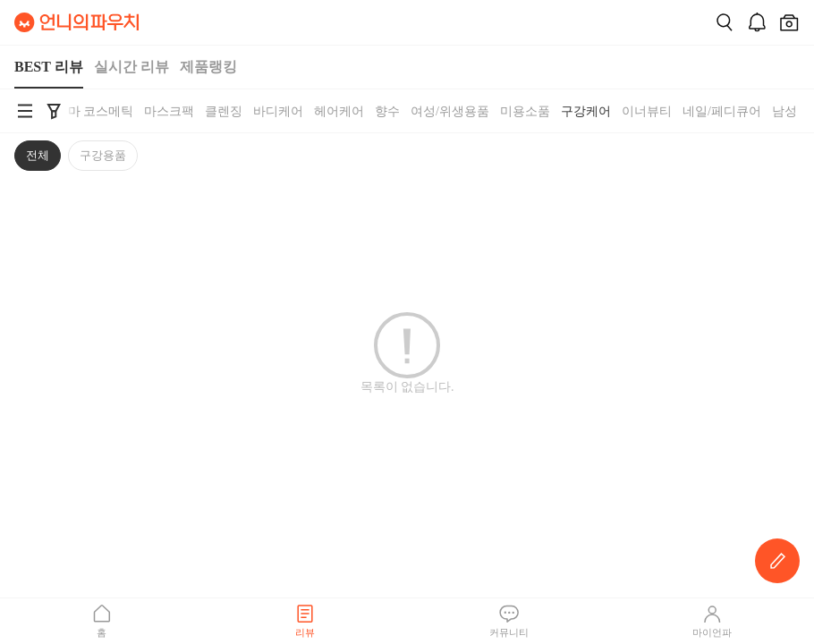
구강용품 (103, 155)
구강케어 (586, 111)
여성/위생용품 (450, 111)
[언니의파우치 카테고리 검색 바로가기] (25, 111)
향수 (387, 111)
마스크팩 (169, 111)
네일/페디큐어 (722, 111)
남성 (784, 111)
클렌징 (224, 111)
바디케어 (278, 111)
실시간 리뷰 (131, 67)
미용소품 (525, 111)
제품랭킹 (208, 67)
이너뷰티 (647, 111)
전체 (38, 155)
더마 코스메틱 (95, 111)
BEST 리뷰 (49, 67)
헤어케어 (339, 111)
